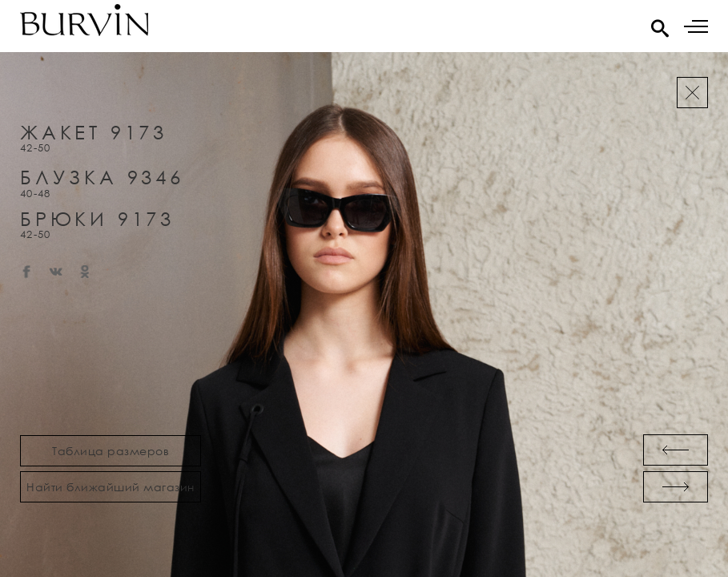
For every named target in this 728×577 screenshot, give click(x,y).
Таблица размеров (111, 451)
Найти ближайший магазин (111, 487)
